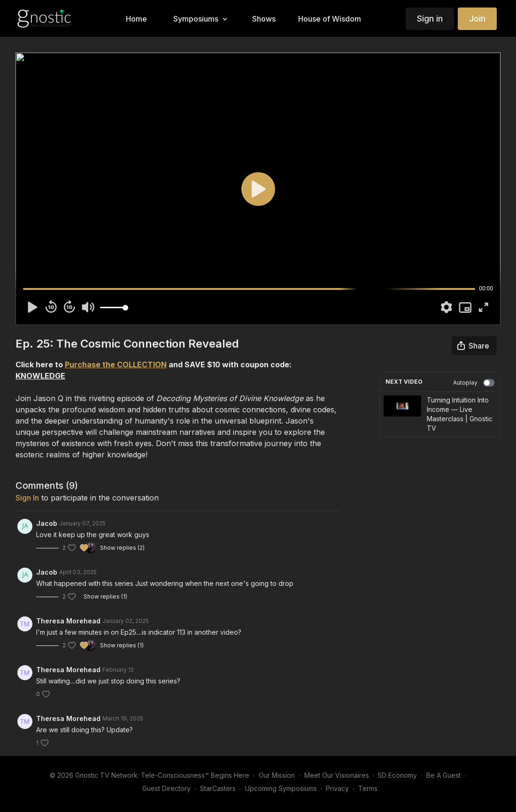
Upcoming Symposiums (281, 788)
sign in (27, 498)
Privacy (337, 788)
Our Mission (277, 775)
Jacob (47, 523)
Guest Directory (166, 788)
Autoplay (474, 383)
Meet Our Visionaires (337, 775)
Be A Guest (443, 775)
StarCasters (218, 788)
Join (477, 19)
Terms (368, 788)
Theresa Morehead (68, 621)
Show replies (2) (122, 548)
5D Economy (397, 775)
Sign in (430, 19)
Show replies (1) (105, 596)
